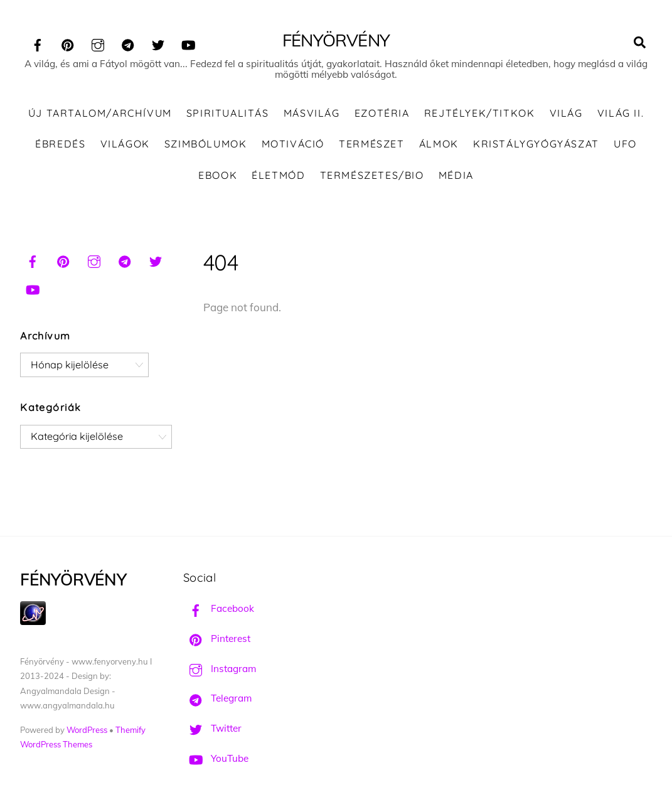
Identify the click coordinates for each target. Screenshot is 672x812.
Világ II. (621, 113)
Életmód (278, 175)
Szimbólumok (206, 144)
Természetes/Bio (372, 175)
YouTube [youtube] (216, 758)
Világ (566, 113)
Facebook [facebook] (219, 608)
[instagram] (98, 43)
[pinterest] (68, 43)
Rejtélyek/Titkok (480, 113)
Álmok (439, 144)
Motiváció (293, 144)
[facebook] (38, 43)
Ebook (218, 175)
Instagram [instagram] (220, 669)
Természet (371, 144)
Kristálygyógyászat (536, 144)
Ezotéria (382, 113)
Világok (125, 144)
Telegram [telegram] (217, 698)
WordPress (87, 730)
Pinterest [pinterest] (217, 638)
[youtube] (188, 43)
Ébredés (60, 144)
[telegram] (128, 43)
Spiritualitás (228, 113)
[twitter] (158, 43)
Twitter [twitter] (212, 728)
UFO (625, 144)
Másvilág (312, 113)
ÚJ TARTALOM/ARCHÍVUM (100, 113)
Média (456, 175)
